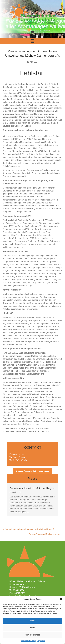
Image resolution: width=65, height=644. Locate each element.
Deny (32, 628)
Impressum (41, 641)
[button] (61, 599)
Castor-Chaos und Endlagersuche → (46, 534)
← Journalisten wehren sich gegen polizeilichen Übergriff (28, 529)
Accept (33, 621)
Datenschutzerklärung (29, 641)
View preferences (33, 635)
